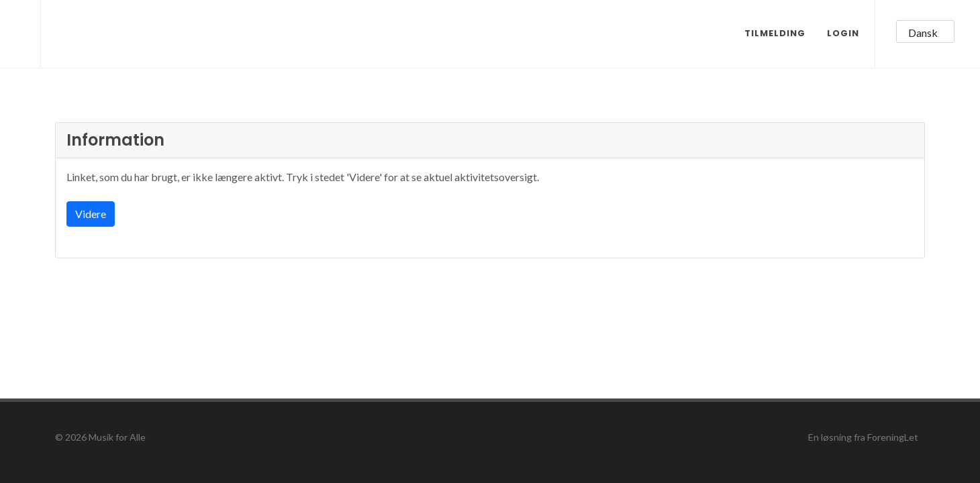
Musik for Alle (117, 437)
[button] (925, 32)
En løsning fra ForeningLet (863, 437)
